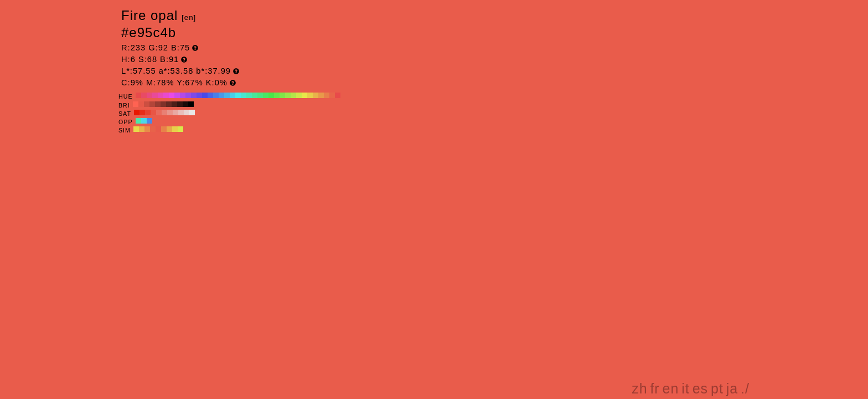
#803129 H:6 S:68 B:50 (163, 104)
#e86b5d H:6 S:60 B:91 (159, 112)
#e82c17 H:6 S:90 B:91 (142, 112)
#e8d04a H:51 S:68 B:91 (175, 129)
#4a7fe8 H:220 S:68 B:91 (216, 95)
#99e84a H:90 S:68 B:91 (288, 95)
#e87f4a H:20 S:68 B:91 (327, 95)
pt (717, 388)
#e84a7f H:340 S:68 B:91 (149, 95)
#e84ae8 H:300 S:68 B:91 (172, 95)
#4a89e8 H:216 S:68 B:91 (149, 121)
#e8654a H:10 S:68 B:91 (332, 95)
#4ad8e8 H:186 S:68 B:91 (144, 121)
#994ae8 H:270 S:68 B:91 (188, 95)
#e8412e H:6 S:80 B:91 (148, 112)
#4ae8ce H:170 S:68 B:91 (244, 95)
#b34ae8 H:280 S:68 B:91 (183, 95)
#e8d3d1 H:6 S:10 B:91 (187, 112)
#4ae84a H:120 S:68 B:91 (271, 95)
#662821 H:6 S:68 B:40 (169, 104)
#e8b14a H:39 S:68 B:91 (142, 129)
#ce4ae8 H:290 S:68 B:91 (177, 95)
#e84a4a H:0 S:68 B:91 (338, 95)
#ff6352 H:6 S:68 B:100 (136, 104)
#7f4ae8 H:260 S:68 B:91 (194, 95)
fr (655, 388)
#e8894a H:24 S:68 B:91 (147, 129)
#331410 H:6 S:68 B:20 (180, 104)
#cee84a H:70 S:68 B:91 (299, 95)
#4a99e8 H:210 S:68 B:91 (221, 95)
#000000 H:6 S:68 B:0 (191, 104)
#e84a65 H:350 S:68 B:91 (144, 95)
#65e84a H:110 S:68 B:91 (277, 95)
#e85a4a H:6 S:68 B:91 (158, 129)
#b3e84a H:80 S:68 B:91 (293, 95)
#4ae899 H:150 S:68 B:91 (255, 95)
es (700, 388)
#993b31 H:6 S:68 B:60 (158, 104)
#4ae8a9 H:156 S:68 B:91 (138, 121)
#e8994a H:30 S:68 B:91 (321, 95)
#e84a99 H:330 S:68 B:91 (155, 95)
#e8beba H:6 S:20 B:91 (181, 112)
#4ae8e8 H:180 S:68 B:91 (238, 95)
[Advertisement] (657, 296)
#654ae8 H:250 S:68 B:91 (199, 95)
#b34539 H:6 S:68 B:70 (152, 104)
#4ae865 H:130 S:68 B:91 (266, 95)
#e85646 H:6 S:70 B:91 (153, 112)
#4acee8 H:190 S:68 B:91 (232, 95)
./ (745, 388)
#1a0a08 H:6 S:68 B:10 (185, 104)
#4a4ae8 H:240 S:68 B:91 (205, 95)
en (671, 388)
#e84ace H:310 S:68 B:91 (166, 95)
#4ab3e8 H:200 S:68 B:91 (227, 95)
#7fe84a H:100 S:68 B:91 (282, 95)
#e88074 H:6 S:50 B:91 (164, 112)
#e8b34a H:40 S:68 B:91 (316, 95)
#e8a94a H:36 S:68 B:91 (169, 129)
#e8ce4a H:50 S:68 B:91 (310, 95)
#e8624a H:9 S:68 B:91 (153, 129)
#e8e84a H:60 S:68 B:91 (304, 95)
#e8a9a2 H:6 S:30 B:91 (175, 112)
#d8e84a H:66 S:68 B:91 (180, 129)
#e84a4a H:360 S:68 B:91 (138, 95)
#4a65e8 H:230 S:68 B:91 (210, 95)
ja (732, 388)
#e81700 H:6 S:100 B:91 (137, 112)
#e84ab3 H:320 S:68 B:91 (161, 95)
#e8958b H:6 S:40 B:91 (170, 112)
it (686, 388)
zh (639, 388)
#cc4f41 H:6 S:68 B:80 (147, 104)
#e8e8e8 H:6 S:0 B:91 (192, 112)
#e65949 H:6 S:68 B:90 (141, 104)
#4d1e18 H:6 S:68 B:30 (174, 104)
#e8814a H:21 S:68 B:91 (164, 129)
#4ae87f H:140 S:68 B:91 (260, 95)
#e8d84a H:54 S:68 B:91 (136, 129)
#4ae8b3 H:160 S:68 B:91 (249, 95)
